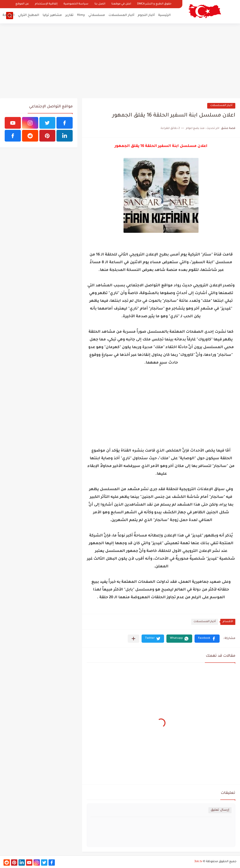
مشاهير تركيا (52, 15)
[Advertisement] (120, 61)
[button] (207, 639)
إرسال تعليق (220, 810)
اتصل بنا (100, 4)
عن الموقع (22, 4)
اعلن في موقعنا (121, 4)
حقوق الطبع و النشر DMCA (154, 4)
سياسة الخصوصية (76, 4)
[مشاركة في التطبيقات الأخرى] (133, 639)
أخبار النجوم (146, 15)
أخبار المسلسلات (121, 15)
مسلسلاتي (97, 15)
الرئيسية (164, 15)
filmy (81, 15)
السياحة (9, 15)
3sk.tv (198, 862)
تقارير (69, 15)
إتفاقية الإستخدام (46, 4)
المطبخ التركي (29, 15)
